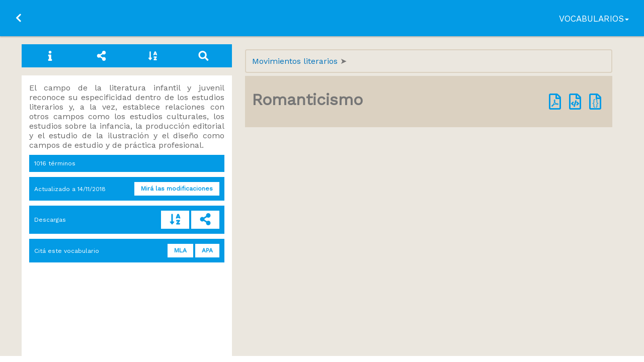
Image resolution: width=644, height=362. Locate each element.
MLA (180, 250)
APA (207, 250)
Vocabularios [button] (594, 19)
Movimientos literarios (296, 61)
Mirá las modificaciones (177, 189)
